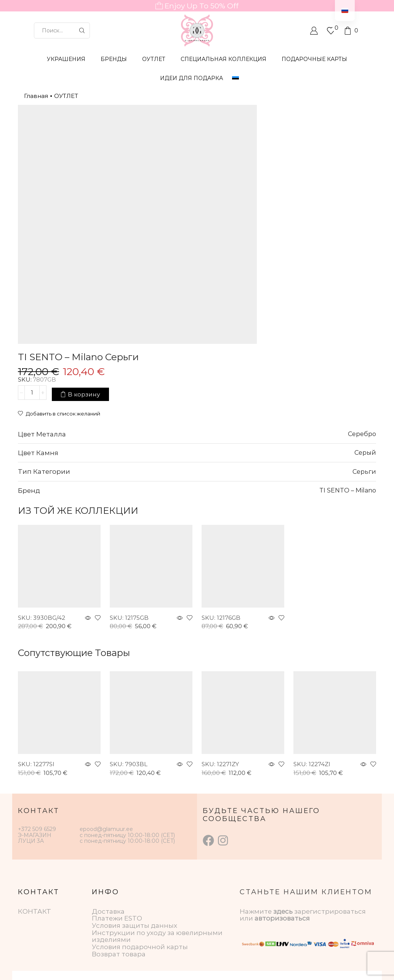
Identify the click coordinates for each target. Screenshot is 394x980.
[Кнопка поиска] (82, 30)
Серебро (362, 321)
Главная (36, 96)
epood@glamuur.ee (106, 716)
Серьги (364, 358)
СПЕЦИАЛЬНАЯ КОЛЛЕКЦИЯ (223, 59)
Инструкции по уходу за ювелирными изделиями (157, 823)
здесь (283, 798)
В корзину (299, 150)
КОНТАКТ (34, 798)
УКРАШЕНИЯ (66, 59)
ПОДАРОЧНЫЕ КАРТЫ (314, 59)
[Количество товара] (247, 150)
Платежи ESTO (117, 805)
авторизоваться (282, 805)
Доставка (108, 798)
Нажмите (256, 798)
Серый (365, 339)
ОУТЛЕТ (154, 59)
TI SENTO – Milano (348, 377)
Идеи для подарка (191, 78)
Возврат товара (119, 841)
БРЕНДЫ (114, 59)
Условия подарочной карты (140, 834)
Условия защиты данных (135, 812)
